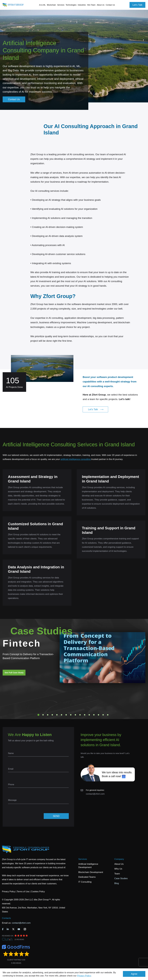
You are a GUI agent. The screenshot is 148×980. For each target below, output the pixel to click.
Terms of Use (23, 892)
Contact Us (110, 5)
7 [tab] (66, 715)
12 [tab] (89, 715)
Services (83, 859)
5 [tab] (57, 715)
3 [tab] (48, 715)
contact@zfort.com (95, 794)
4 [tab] (52, 715)
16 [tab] (108, 715)
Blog (117, 883)
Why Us (118, 869)
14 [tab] (98, 715)
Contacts (6, 918)
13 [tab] (94, 715)
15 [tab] (103, 715)
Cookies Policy (38, 892)
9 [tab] (75, 715)
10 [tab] (80, 715)
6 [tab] (62, 715)
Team (117, 874)
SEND (56, 816)
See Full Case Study (14, 673)
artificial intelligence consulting (76, 459)
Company (119, 859)
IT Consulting (85, 882)
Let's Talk (137, 5)
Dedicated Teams (87, 877)
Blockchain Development (91, 872)
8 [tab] (71, 715)
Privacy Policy (84, 976)
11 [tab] (85, 715)
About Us (119, 864)
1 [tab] (38, 715)
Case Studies (121, 878)
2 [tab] (43, 715)
